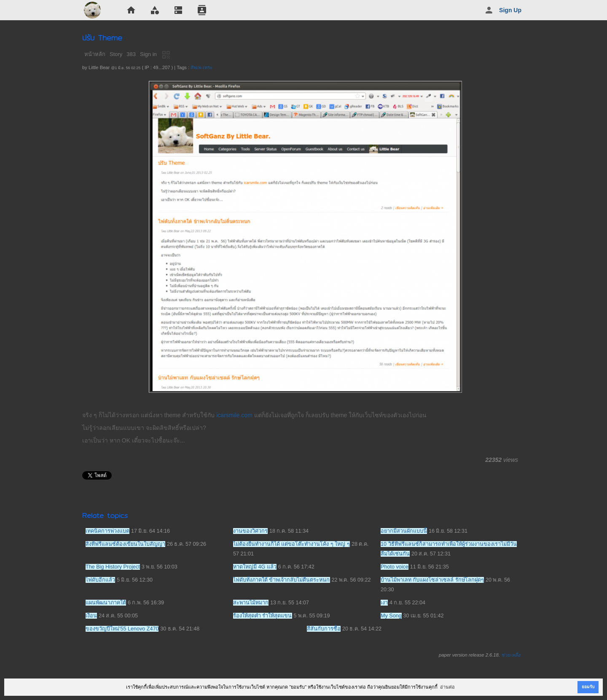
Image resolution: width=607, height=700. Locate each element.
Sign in (148, 54)
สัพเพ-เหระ (201, 67)
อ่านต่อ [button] (447, 687)
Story (116, 54)
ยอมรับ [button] (588, 687)
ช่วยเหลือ (511, 655)
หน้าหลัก (95, 54)
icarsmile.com (234, 415)
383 (131, 54)
